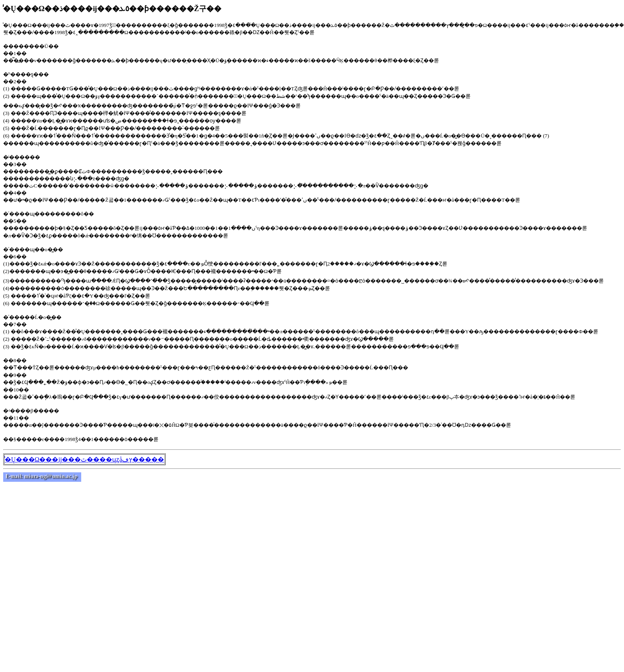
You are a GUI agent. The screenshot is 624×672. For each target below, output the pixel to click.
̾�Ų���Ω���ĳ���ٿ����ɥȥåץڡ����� (84, 459)
